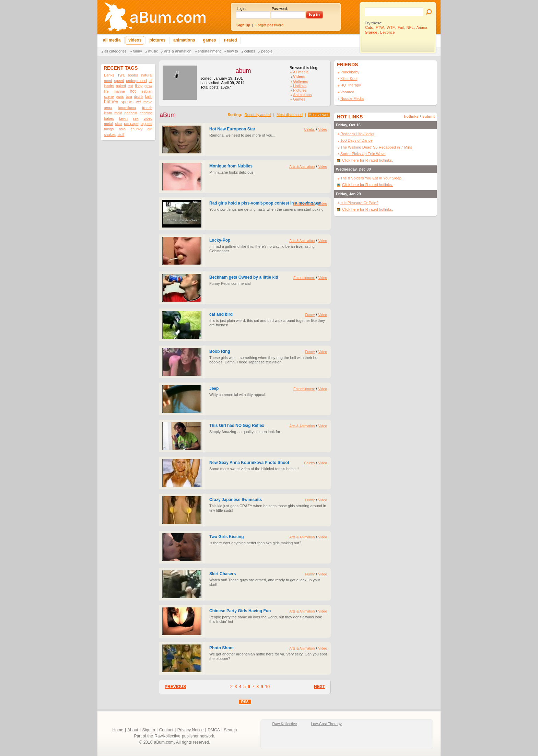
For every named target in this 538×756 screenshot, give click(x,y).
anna (108, 108)
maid (118, 113)
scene (109, 96)
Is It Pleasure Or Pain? (359, 203)
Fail (401, 27)
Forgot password (269, 25)
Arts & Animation (178, 51)
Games (299, 99)
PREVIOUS (175, 687)
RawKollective (167, 736)
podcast (131, 113)
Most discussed (290, 115)
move (148, 102)
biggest (147, 124)
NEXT (319, 687)
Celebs (250, 51)
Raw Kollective (285, 724)
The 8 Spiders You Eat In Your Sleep (371, 178)
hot (133, 91)
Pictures (300, 90)
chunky (137, 129)
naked (121, 86)
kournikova (127, 108)
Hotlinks (300, 86)
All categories (115, 51)
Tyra (121, 75)
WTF (391, 27)
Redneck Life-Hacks (357, 134)
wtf (139, 102)
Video (323, 130)
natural (147, 75)
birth (149, 96)
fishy (139, 86)
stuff (121, 135)
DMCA (214, 730)
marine (119, 91)
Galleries (300, 81)
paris (120, 96)
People (267, 51)
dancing (146, 113)
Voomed (347, 92)
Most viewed (319, 115)
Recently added (258, 115)
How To (232, 51)
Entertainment (209, 51)
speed (119, 81)
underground (136, 81)
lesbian (147, 91)
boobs (133, 75)
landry (109, 86)
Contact (166, 730)
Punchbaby (350, 72)
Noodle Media (352, 98)
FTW (380, 27)
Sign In (149, 730)
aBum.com (164, 742)
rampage (131, 124)
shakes (110, 135)
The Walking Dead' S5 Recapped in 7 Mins (376, 147)
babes (109, 118)
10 (267, 687)
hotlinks (411, 116)
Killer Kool (349, 79)
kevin (123, 118)
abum (243, 71)
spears (127, 102)
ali (150, 81)
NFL (410, 27)
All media (301, 72)
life (106, 91)
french (147, 108)
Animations (302, 95)
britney (111, 102)
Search (230, 730)
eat (131, 86)
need (108, 81)
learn (108, 113)
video (148, 118)
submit (429, 116)
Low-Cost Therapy (326, 724)
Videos (299, 77)
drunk (139, 96)
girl (150, 129)
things (109, 129)
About (133, 730)
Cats (369, 27)
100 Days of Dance (356, 140)
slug (118, 124)
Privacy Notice (191, 730)
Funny (137, 51)
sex (136, 118)
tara (129, 96)
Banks (109, 75)
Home (118, 730)
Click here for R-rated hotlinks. (367, 160)
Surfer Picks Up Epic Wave (363, 154)
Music (153, 51)
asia (122, 129)
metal (108, 124)
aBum (168, 115)
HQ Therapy (351, 85)
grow (148, 86)
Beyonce (388, 32)
